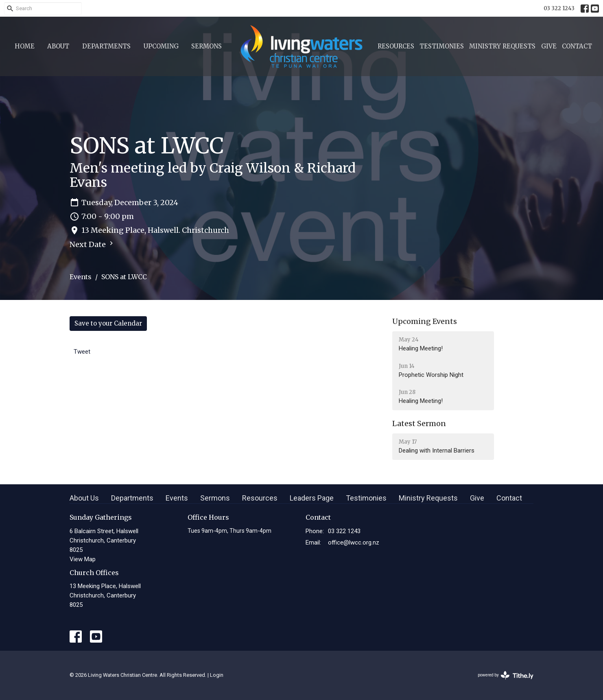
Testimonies (442, 46)
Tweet (82, 352)
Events (81, 277)
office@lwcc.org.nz (354, 542)
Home (25, 46)
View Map (83, 559)
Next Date (92, 244)
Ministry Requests (502, 46)
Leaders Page (312, 498)
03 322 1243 (559, 8)
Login (217, 675)
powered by (506, 675)
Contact (577, 46)
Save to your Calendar (108, 323)
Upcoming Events (425, 321)
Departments (106, 46)
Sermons (206, 46)
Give (549, 46)
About (58, 46)
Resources (396, 46)
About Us (84, 498)
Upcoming (161, 46)
